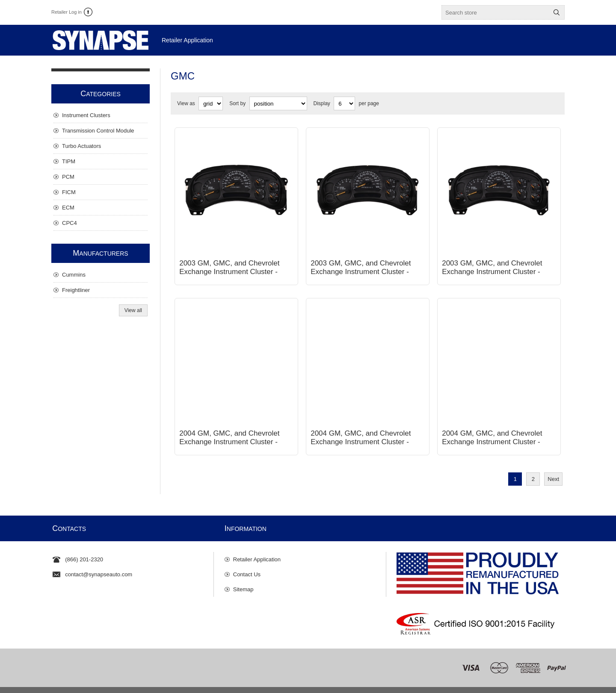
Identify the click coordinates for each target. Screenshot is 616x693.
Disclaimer (203, 684)
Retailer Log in (67, 12)
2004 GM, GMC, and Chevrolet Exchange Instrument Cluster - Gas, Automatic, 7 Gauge (492, 429)
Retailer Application (257, 547)
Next (553, 466)
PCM (68, 177)
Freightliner (76, 290)
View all (133, 310)
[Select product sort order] (278, 103)
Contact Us (247, 562)
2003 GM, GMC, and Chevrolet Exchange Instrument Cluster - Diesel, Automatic (229, 265)
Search (557, 12)
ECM (68, 208)
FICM (69, 192)
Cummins (74, 275)
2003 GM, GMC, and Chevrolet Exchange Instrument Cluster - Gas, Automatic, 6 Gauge (361, 265)
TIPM (69, 161)
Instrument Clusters (86, 115)
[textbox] (495, 12)
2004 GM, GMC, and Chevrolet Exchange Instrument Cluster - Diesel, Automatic (229, 429)
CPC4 (70, 223)
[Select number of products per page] (344, 103)
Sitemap (243, 577)
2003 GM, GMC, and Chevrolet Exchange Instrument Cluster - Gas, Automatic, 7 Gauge (492, 265)
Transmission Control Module (98, 131)
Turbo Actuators (81, 146)
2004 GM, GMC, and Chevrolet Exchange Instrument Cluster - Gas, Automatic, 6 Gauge (361, 429)
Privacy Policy (170, 684)
